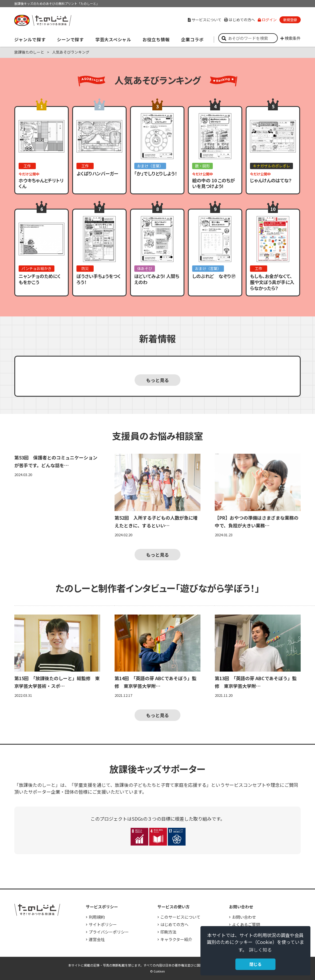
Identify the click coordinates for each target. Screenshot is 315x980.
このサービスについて (180, 917)
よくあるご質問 (246, 924)
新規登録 (290, 20)
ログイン (267, 20)
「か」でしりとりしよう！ (156, 173)
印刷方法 (168, 932)
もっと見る (157, 380)
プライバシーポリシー (109, 932)
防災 (85, 268)
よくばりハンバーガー (97, 173)
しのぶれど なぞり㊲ (214, 276)
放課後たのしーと (29, 52)
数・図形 (202, 166)
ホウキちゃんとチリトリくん (41, 183)
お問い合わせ (244, 917)
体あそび (145, 268)
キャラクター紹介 (176, 939)
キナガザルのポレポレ (271, 166)
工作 (27, 166)
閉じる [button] (255, 964)
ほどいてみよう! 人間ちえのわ (157, 279)
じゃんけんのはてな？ (271, 180)
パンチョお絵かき (37, 268)
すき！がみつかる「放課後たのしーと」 (43, 20)
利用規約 (97, 917)
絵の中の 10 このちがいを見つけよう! (213, 183)
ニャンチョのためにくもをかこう (40, 279)
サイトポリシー (103, 924)
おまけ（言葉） (150, 166)
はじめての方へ (240, 20)
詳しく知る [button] (260, 950)
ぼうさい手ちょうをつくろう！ (99, 279)
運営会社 (97, 939)
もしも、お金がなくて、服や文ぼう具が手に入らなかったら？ (272, 282)
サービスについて (205, 20)
